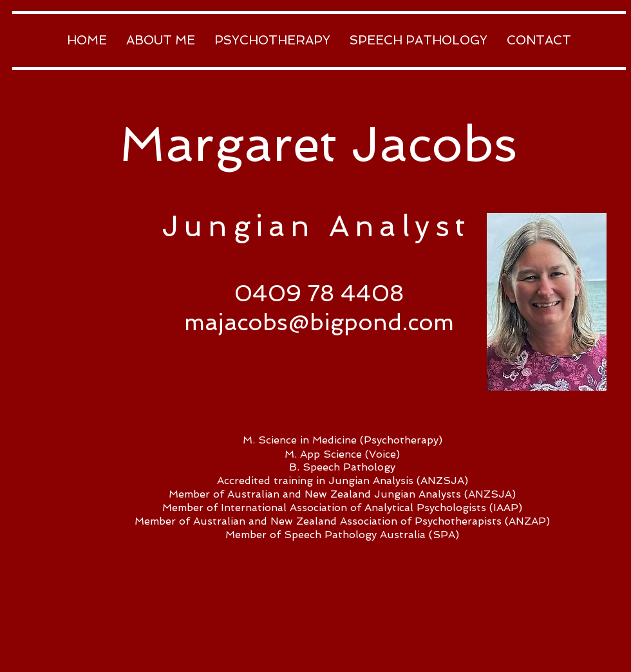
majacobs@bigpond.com (319, 322)
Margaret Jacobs (318, 144)
